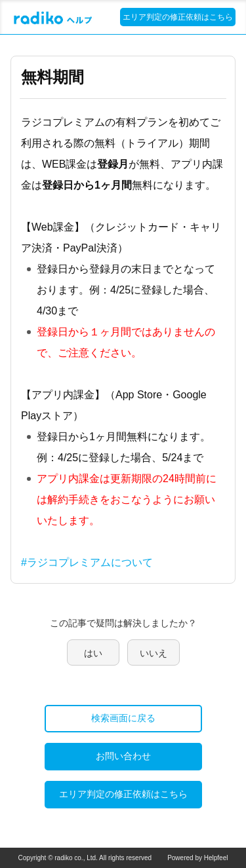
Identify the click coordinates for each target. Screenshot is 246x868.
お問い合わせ (123, 756)
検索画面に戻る (123, 718)
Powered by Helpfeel (197, 858)
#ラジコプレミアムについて (87, 562)
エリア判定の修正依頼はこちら (178, 17)
